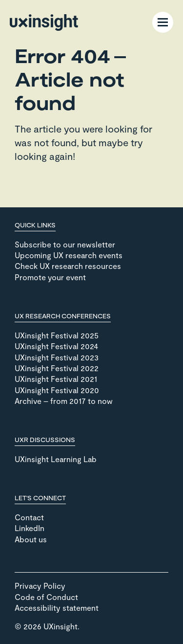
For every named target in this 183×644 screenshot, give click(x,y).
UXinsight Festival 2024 (56, 346)
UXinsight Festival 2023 (57, 357)
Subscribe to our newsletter (65, 244)
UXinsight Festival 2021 (56, 379)
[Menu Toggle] (163, 22)
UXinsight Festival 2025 (57, 335)
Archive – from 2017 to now (64, 401)
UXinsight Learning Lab (56, 459)
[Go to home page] (44, 22)
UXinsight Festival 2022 (57, 368)
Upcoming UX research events (69, 255)
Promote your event (50, 277)
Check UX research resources (68, 266)
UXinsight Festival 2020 (57, 390)
